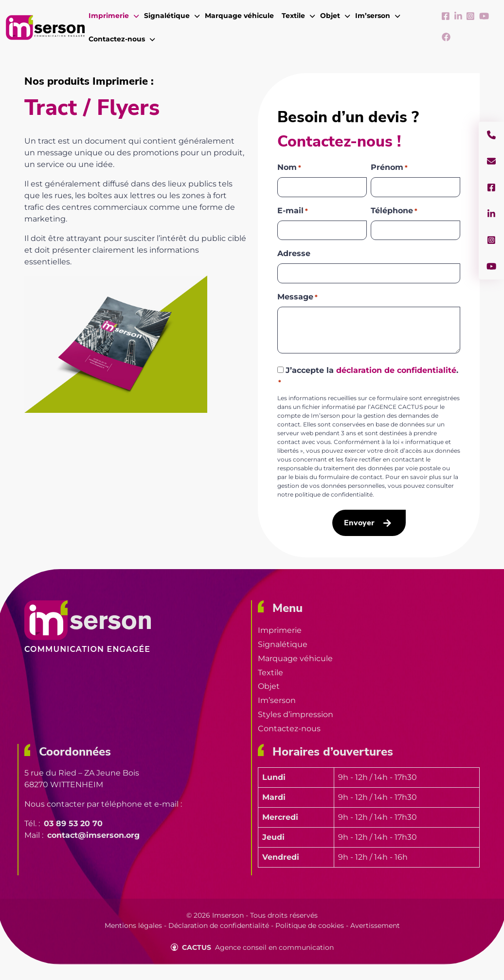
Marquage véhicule (295, 658)
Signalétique (283, 644)
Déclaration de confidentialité (219, 925)
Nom (289, 168)
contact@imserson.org (93, 835)
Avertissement (375, 925)
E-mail (293, 211)
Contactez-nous (289, 729)
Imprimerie (280, 630)
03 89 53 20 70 (73, 823)
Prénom (389, 168)
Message (297, 297)
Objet (269, 686)
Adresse (294, 253)
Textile (270, 673)
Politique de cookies (310, 925)
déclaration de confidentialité (396, 370)
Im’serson (277, 700)
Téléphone (394, 211)
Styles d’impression (296, 714)
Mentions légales (133, 925)
